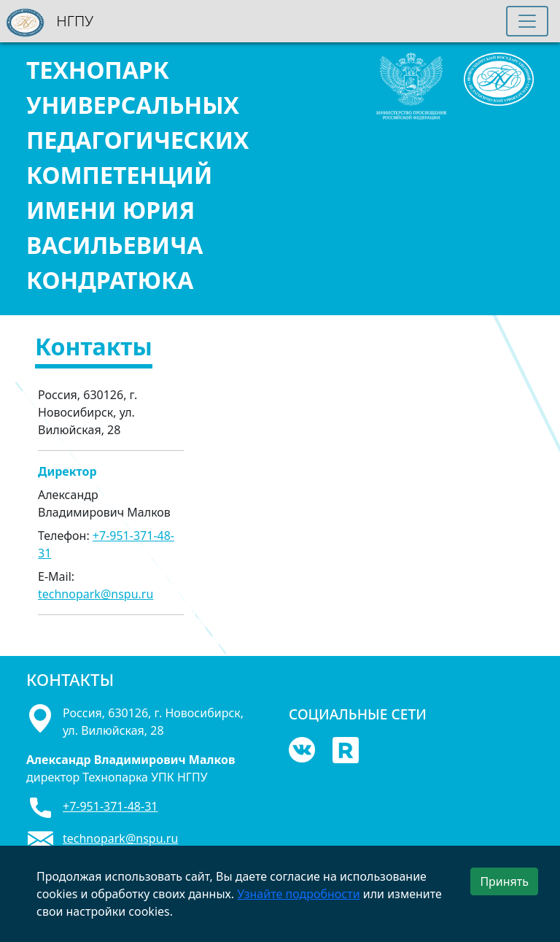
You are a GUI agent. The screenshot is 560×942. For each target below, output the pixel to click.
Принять (504, 881)
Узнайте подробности (298, 894)
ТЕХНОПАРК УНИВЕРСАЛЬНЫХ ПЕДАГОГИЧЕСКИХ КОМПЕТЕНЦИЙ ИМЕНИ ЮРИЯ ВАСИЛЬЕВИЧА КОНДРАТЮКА (137, 175)
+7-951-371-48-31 (110, 806)
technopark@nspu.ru (96, 594)
